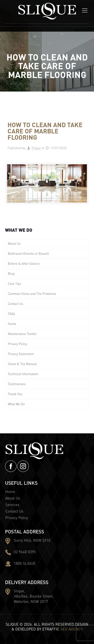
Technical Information (23, 374)
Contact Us (15, 304)
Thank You (15, 394)
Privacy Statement (21, 354)
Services (12, 505)
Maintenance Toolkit (22, 334)
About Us (14, 243)
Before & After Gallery (24, 263)
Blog (11, 273)
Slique (36, 148)
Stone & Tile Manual (22, 364)
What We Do (16, 404)
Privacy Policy (18, 344)
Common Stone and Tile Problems (32, 294)
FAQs (11, 314)
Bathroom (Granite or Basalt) (28, 253)
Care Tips (14, 284)
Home (12, 324)
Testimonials (17, 384)
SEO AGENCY (72, 629)
